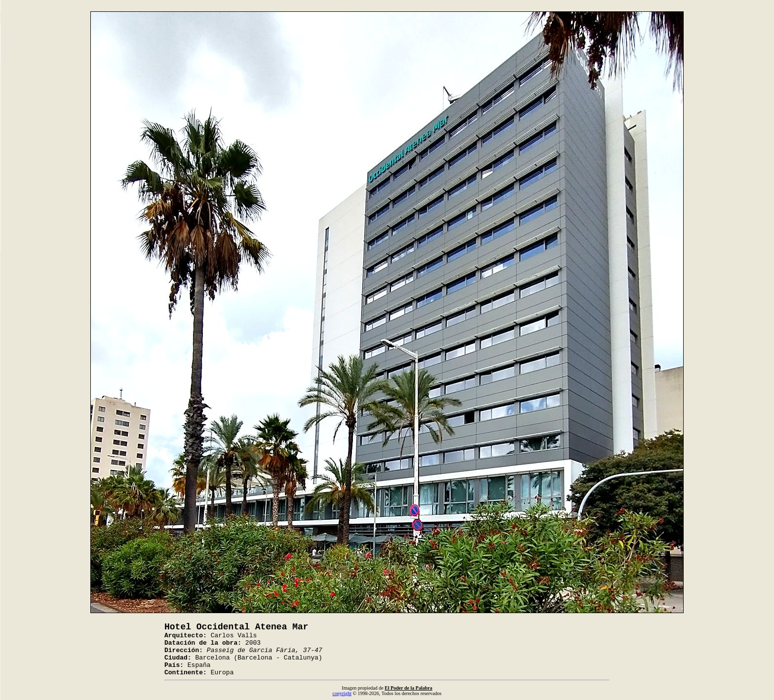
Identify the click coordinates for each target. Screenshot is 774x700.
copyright (342, 693)
